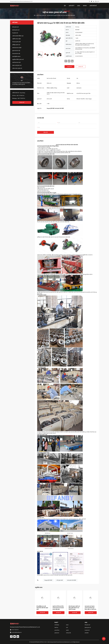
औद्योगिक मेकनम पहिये (16, 39)
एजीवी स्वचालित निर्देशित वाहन (18, 36)
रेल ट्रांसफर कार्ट (15, 33)
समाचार (67, 625)
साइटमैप (67, 630)
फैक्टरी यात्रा (56, 628)
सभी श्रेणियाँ (87, 633)
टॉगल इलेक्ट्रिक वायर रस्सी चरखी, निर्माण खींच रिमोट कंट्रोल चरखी (42, 608)
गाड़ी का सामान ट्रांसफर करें (41, 15)
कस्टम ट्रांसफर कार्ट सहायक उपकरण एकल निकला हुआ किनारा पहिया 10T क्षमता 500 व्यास (90, 608)
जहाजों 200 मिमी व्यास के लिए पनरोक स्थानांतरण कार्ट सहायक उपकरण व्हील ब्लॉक (58, 608)
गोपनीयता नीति (68, 633)
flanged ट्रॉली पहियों (48, 580)
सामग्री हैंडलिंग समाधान (16, 57)
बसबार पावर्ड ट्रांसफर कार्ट (17, 65)
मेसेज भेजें (46, 132)
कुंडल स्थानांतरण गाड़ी (16, 51)
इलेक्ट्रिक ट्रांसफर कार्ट (16, 45)
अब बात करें (22, 102)
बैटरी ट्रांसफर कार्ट (16, 27)
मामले (67, 628)
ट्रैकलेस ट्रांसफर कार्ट (16, 30)
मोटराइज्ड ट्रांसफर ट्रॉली (16, 42)
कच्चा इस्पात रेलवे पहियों (72, 580)
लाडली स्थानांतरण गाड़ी (16, 62)
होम (35, 15)
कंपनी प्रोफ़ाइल (57, 625)
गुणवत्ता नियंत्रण (57, 630)
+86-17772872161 (20, 96)
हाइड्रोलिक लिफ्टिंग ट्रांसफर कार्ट (18, 59)
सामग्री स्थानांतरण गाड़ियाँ (17, 48)
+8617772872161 (21, 98)
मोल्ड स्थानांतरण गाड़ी (16, 54)
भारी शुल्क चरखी (60, 580)
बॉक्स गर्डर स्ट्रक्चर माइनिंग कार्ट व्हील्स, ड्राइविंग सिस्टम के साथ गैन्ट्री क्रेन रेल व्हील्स (74, 608)
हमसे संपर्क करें (57, 633)
